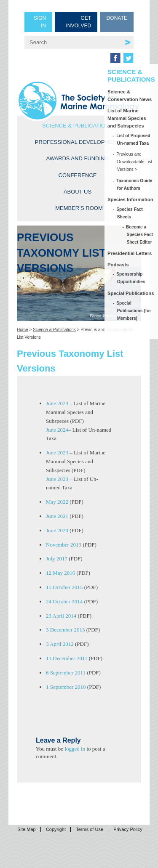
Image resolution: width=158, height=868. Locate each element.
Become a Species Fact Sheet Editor (140, 235)
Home (23, 330)
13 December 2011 (67, 658)
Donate (117, 18)
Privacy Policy (128, 829)
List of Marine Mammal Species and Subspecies (127, 118)
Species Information (130, 199)
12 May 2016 (60, 573)
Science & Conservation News (130, 96)
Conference (78, 175)
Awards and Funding (77, 158)
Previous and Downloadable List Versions (135, 162)
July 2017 (57, 559)
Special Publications (131, 293)
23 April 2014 (61, 616)
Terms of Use (90, 829)
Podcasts (118, 265)
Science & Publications (78, 126)
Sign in (40, 22)
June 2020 (57, 530)
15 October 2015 (64, 587)
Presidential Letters (130, 253)
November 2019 (64, 545)
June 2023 (57, 453)
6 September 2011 (66, 673)
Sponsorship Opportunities (131, 278)
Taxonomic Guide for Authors (135, 184)
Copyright (56, 829)
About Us (78, 192)
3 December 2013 (65, 630)
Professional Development (78, 142)
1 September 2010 (66, 687)
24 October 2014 (64, 601)
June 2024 (57, 403)
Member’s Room (79, 208)
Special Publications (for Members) (134, 311)
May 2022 (57, 502)
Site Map (26, 829)
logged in (75, 749)
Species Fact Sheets (130, 213)
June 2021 (57, 516)
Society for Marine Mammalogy (79, 101)
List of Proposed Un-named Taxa (134, 139)
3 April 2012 (60, 644)
